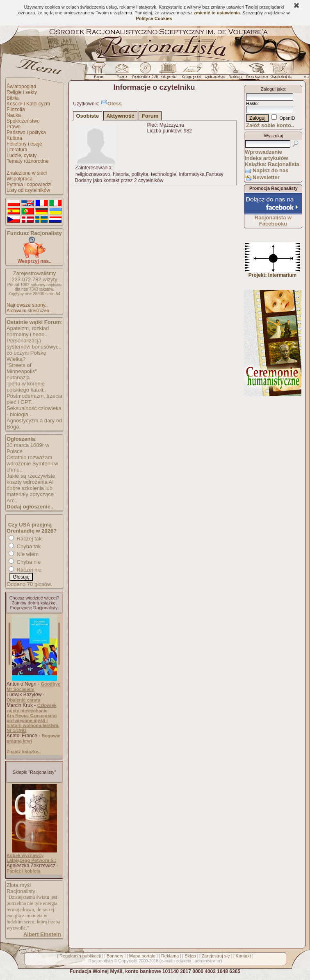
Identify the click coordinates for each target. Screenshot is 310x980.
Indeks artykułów (266, 158)
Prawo (14, 127)
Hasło (252, 103)
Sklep (190, 956)
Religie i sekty (22, 92)
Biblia (13, 98)
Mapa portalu (142, 956)
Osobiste (88, 116)
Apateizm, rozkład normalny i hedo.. (28, 331)
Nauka (14, 115)
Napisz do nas (270, 170)
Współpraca (19, 179)
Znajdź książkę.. (24, 752)
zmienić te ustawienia (217, 13)
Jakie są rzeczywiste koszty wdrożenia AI (31, 479)
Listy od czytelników (28, 190)
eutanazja (18, 377)
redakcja (183, 961)
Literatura (17, 150)
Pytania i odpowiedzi (29, 185)
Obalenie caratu (24, 700)
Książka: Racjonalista (272, 164)
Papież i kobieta (24, 871)
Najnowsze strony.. (27, 305)
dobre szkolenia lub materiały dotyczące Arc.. (30, 494)
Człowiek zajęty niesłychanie (32, 708)
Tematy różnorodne (28, 161)
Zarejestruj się (216, 956)
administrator (208, 961)
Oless (115, 104)
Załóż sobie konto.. (270, 125)
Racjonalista (100, 961)
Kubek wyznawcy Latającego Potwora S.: (31, 858)
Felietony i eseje (24, 144)
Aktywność (120, 116)
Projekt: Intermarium (272, 273)
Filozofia (16, 109)
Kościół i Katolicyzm (28, 104)
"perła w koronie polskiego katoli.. (26, 387)
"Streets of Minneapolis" (22, 368)
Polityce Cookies (154, 18)
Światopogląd (21, 87)
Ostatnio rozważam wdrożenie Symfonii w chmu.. (32, 464)
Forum (150, 116)
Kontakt (243, 956)
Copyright (128, 961)
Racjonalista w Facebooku (273, 221)
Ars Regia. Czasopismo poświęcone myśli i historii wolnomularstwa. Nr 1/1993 (33, 723)
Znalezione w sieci (27, 173)
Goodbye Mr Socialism (33, 687)
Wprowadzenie (263, 152)
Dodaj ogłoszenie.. (30, 507)
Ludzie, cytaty (22, 155)
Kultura (14, 138)
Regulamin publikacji (80, 956)
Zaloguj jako (273, 89)
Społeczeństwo (23, 121)
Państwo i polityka (26, 132)
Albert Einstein (42, 934)
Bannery (115, 956)
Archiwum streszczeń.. (29, 310)
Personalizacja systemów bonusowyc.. (34, 344)
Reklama (170, 956)
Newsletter (266, 177)
